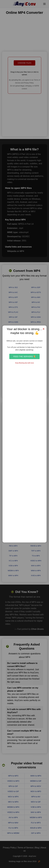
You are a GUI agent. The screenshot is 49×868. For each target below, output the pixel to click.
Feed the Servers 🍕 (24, 356)
